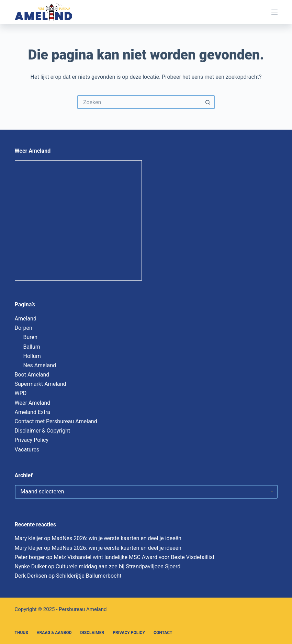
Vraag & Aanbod (54, 633)
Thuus (21, 633)
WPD (21, 393)
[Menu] (274, 12)
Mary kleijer (29, 538)
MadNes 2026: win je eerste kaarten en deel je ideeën (116, 538)
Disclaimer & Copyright (43, 431)
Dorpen (24, 328)
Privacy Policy (32, 440)
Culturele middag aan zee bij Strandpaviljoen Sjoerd (118, 566)
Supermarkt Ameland (41, 384)
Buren (30, 337)
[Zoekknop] (208, 102)
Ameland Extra (32, 412)
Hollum (32, 356)
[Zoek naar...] (139, 102)
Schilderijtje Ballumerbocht (89, 576)
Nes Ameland (40, 365)
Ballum (32, 347)
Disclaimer (92, 633)
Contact (163, 633)
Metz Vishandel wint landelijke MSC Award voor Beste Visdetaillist (134, 557)
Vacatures (27, 450)
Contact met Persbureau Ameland (56, 421)
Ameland (26, 319)
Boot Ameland (32, 375)
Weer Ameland (33, 403)
